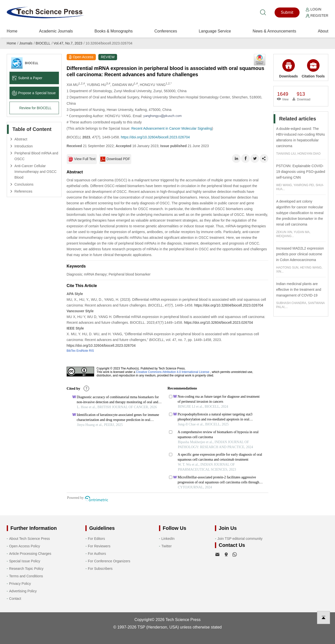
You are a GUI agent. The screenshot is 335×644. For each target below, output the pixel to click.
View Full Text (82, 159)
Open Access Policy (25, 546)
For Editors (96, 539)
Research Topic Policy (26, 569)
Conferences (166, 31)
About (323, 31)
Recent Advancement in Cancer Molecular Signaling (172, 128)
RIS (91, 351)
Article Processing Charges (30, 554)
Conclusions (24, 184)
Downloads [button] (288, 69)
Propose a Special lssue (34, 93)
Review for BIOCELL (35, 108)
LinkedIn (168, 539)
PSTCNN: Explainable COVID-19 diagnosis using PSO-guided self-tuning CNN (301, 172)
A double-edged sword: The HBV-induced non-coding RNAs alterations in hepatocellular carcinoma (300, 137)
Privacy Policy (20, 584)
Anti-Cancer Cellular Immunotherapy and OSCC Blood (36, 172)
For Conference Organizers (109, 561)
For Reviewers (99, 546)
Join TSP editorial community (240, 539)
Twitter (166, 546)
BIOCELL (43, 43)
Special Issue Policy (25, 561)
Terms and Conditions (26, 576)
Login (314, 9)
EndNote (82, 351)
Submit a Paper (27, 78)
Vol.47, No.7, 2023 (68, 43)
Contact (15, 599)
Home (12, 31)
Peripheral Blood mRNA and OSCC (36, 156)
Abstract (21, 139)
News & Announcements (274, 31)
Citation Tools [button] (313, 69)
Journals (26, 43)
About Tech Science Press (30, 539)
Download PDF (115, 159)
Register (317, 15)
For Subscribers (100, 569)
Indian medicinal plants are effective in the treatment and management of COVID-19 (299, 290)
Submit (287, 12)
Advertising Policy (23, 591)
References (23, 191)
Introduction (24, 146)
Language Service (215, 31)
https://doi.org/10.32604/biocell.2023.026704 (155, 137)
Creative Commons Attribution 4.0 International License (173, 372)
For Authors (97, 554)
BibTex (71, 351)
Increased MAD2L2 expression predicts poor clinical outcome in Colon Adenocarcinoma (300, 254)
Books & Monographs (114, 31)
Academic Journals (56, 31)
